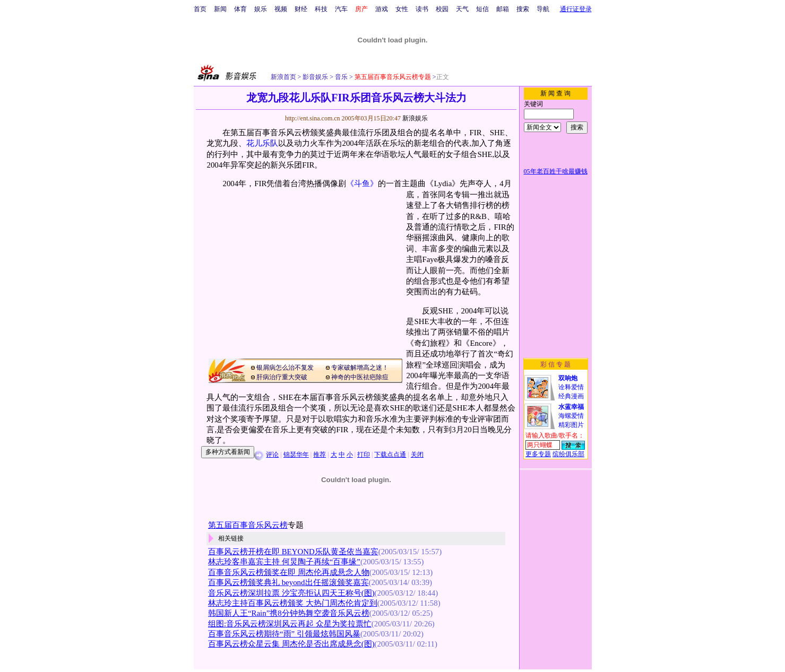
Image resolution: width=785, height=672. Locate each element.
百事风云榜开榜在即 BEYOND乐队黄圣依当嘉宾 (293, 552)
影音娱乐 (315, 77)
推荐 (320, 455)
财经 (301, 9)
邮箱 (503, 9)
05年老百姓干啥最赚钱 (556, 171)
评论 (272, 455)
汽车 (341, 9)
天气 (462, 9)
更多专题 (538, 454)
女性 (402, 9)
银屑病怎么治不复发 (285, 368)
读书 (422, 9)
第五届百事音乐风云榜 (248, 525)
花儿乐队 (262, 143)
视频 (281, 9)
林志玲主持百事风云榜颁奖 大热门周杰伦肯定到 (293, 603)
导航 (543, 9)
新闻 (220, 9)
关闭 (417, 455)
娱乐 (261, 9)
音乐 (340, 77)
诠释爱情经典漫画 (571, 387)
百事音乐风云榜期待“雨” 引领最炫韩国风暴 (284, 634)
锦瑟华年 (296, 455)
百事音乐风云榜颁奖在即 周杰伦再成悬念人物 (289, 572)
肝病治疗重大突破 (282, 377)
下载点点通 (390, 455)
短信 (482, 9)
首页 (200, 9)
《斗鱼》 (362, 184)
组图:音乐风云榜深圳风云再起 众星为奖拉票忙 (290, 624)
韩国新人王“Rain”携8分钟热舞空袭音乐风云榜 (289, 613)
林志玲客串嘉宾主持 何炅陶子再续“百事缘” (284, 562)
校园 (442, 9)
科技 (321, 9)
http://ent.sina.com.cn (313, 118)
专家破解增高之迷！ (360, 368)
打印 (364, 455)
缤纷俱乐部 (568, 454)
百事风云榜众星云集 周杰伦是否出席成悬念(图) (291, 644)
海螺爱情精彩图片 (571, 416)
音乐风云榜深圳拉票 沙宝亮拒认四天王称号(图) (291, 593)
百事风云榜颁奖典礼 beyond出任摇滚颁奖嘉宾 (288, 582)
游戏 (382, 9)
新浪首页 (283, 77)
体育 (240, 9)
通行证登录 (576, 9)
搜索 (523, 9)
